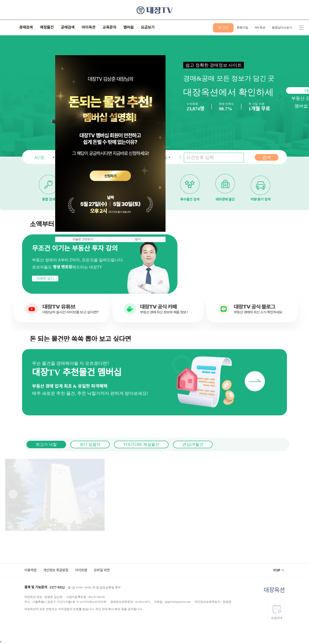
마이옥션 (89, 27)
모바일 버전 (102, 570)
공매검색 (68, 27)
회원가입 (243, 27)
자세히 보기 (26, 279)
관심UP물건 (174, 444)
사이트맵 (301, 28)
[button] (282, 99)
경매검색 (26, 27)
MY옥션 (260, 27)
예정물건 (47, 27)
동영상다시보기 (282, 27)
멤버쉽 (129, 27)
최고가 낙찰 (27, 444)
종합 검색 (49, 183)
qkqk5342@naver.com (178, 602)
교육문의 (109, 27)
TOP (277, 570)
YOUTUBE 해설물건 (122, 444)
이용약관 (30, 570)
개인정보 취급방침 (56, 570)
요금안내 (277, 618)
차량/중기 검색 (260, 183)
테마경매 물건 (225, 183)
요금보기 (148, 27)
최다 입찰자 (71, 444)
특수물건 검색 (190, 183)
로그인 (223, 28)
